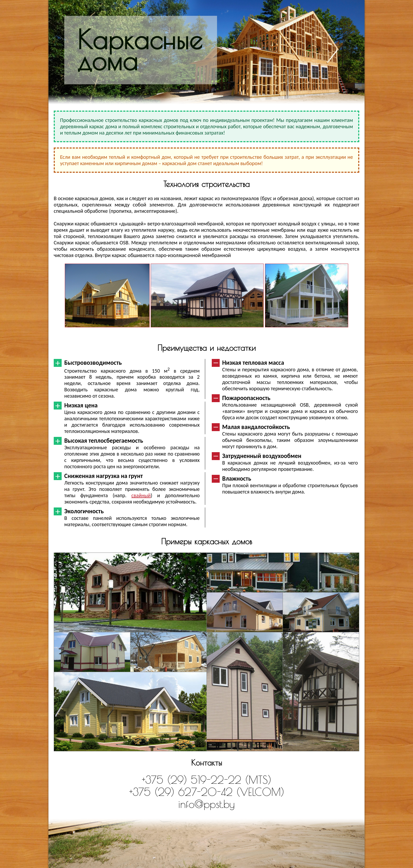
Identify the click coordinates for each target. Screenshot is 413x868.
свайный (141, 495)
